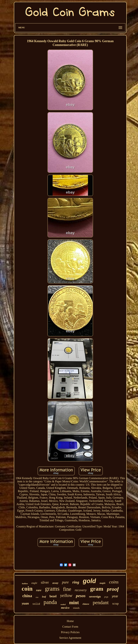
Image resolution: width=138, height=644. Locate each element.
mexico (65, 608)
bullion (25, 583)
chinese (86, 604)
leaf (44, 597)
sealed (63, 604)
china (27, 596)
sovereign (95, 597)
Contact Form (70, 627)
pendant (101, 602)
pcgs (106, 597)
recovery (81, 590)
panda (50, 602)
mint (74, 603)
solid (36, 604)
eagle (34, 583)
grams (52, 589)
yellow (66, 595)
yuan (25, 603)
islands (76, 608)
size (37, 597)
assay (55, 583)
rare (39, 590)
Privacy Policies (70, 632)
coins (114, 582)
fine (67, 589)
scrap (116, 604)
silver (45, 582)
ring (76, 582)
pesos (81, 596)
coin (27, 589)
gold (89, 581)
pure (65, 582)
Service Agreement (70, 638)
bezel (53, 596)
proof (113, 589)
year (115, 596)
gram (97, 589)
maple (103, 583)
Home (70, 621)
